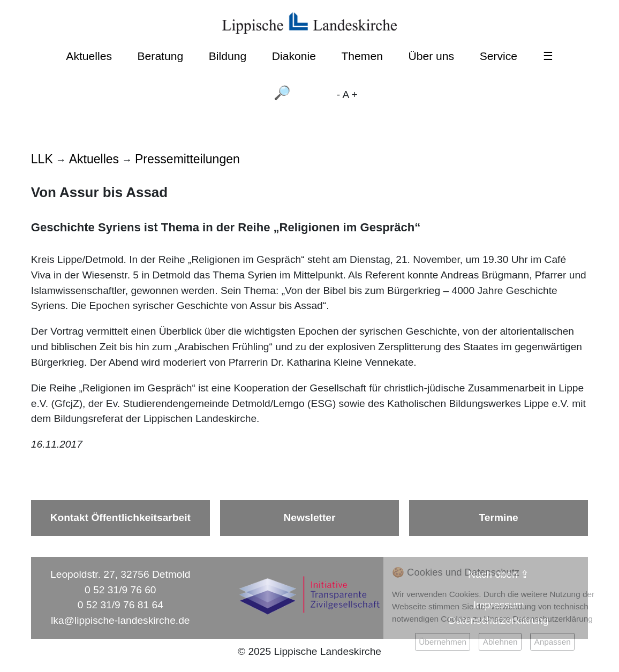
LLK (42, 159)
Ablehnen (500, 642)
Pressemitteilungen (187, 159)
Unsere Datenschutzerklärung (538, 619)
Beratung (161, 56)
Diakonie (294, 56)
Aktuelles (89, 56)
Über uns (431, 56)
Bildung (228, 56)
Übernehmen (443, 642)
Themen (362, 56)
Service (499, 56)
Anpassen (552, 642)
